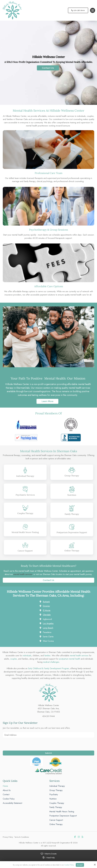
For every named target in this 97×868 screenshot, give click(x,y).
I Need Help (50, 858)
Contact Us (48, 68)
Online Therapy (72, 551)
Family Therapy (72, 514)
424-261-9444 (78, 10)
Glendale (47, 615)
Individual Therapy (25, 476)
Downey (46, 606)
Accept (80, 865)
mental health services (23, 574)
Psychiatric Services (25, 495)
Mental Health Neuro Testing (25, 532)
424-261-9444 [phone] (48, 716)
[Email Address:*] (48, 735)
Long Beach (48, 628)
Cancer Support (25, 551)
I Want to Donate (50, 854)
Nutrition (72, 495)
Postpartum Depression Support (72, 532)
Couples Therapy (25, 513)
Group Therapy (72, 476)
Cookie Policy (69, 865)
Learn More (47, 401)
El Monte (47, 610)
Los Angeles (48, 623)
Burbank (46, 602)
